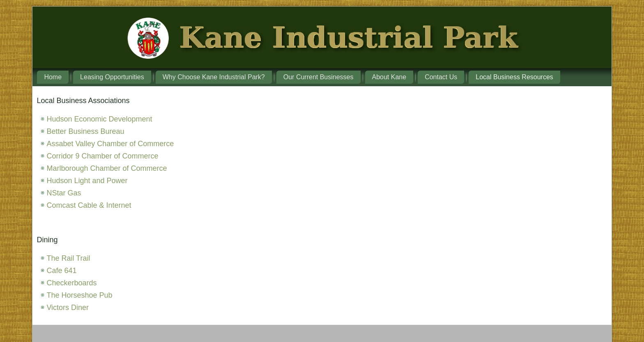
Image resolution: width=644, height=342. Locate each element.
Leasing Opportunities (112, 77)
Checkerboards (71, 283)
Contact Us (441, 77)
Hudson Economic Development (99, 119)
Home (53, 77)
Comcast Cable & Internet (89, 205)
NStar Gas (64, 193)
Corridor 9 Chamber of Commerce (102, 156)
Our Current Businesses (319, 77)
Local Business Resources (514, 77)
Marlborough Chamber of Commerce (107, 168)
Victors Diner (68, 308)
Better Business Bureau (85, 131)
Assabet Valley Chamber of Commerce (110, 144)
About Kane (389, 77)
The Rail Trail (68, 258)
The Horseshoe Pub (79, 295)
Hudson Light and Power (87, 181)
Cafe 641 (61, 271)
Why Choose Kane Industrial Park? (214, 77)
